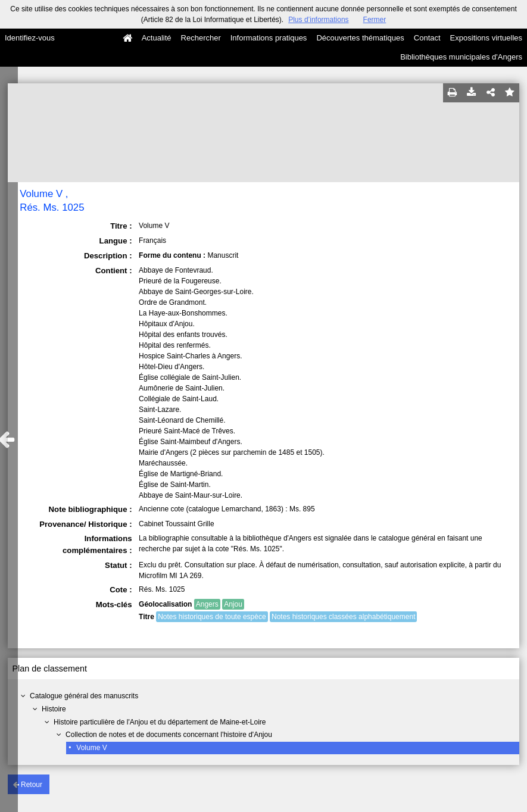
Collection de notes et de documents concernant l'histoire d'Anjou (169, 735)
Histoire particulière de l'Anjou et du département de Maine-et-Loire (160, 722)
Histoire (54, 709)
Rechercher (201, 38)
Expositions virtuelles (486, 38)
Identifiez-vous (30, 38)
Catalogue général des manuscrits (84, 696)
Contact (427, 38)
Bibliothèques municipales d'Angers (461, 57)
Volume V (91, 748)
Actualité (157, 38)
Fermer (375, 20)
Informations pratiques (269, 38)
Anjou (233, 604)
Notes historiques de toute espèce (212, 617)
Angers (207, 604)
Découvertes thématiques (360, 38)
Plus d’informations (318, 20)
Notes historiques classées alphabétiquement (343, 617)
